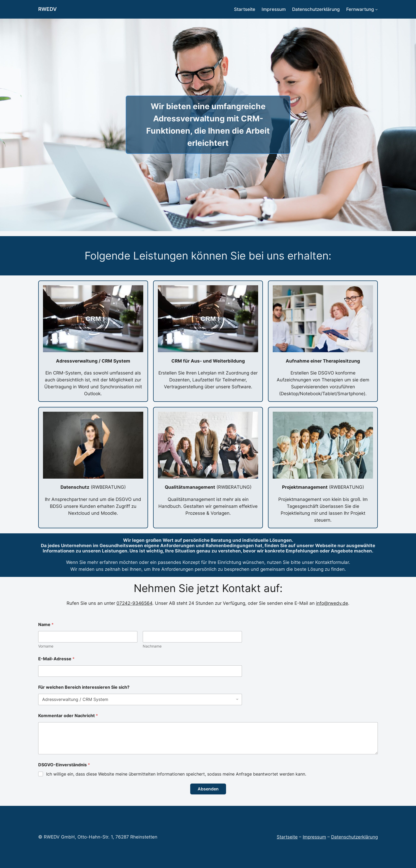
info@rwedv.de (332, 603)
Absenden (208, 789)
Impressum (314, 837)
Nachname (152, 646)
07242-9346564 (134, 603)
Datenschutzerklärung (354, 837)
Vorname (46, 646)
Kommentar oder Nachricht (68, 716)
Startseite (287, 837)
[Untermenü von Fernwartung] (376, 9)
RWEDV (47, 9)
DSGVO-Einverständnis (64, 765)
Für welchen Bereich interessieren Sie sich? (84, 687)
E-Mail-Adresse (56, 659)
